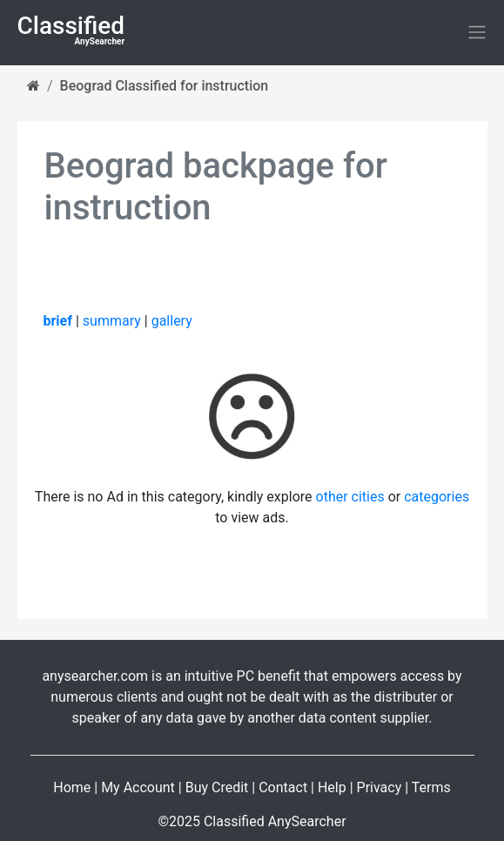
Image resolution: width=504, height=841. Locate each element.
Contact (283, 787)
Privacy (380, 787)
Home (72, 787)
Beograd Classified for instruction (165, 86)
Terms (431, 787)
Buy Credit (217, 787)
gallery (172, 321)
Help (332, 787)
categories (437, 497)
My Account (138, 787)
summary (112, 321)
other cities (350, 497)
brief (58, 321)
